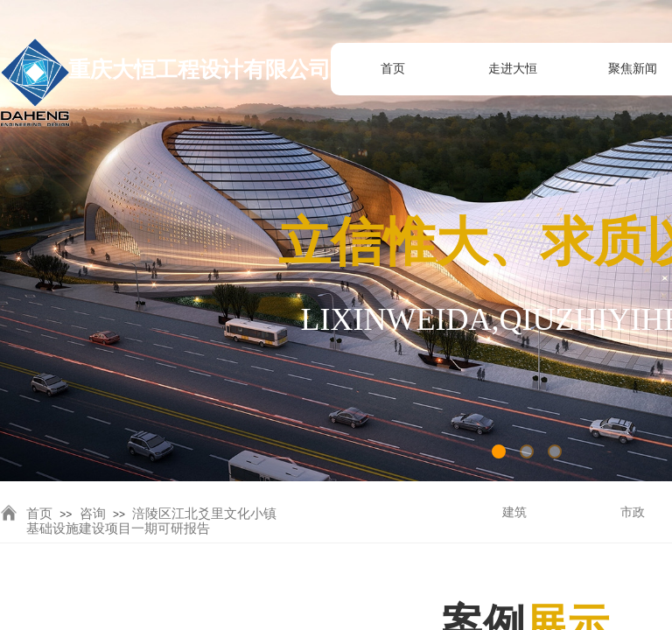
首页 (39, 514)
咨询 (93, 514)
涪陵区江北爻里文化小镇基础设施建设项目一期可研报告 (151, 521)
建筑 (514, 512)
